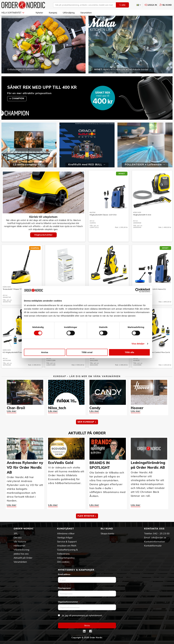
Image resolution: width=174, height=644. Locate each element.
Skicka (87, 625)
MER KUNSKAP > (87, 422)
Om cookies (63, 562)
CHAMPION (18, 98)
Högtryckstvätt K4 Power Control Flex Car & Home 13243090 (152, 353)
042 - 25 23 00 (161, 533)
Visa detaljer (138, 344)
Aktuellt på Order (23, 558)
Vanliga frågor (65, 537)
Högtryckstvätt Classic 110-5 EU (103, 215)
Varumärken (86, 13)
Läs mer (12, 411)
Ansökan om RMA (67, 546)
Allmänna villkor (66, 533)
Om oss (18, 537)
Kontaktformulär (153, 546)
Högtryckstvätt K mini (142, 215)
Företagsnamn (65, 588)
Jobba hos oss (21, 554)
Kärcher (137, 212)
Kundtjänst (66, 529)
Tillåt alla (129, 352)
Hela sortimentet (13, 13)
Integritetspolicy (66, 558)
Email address (65, 574)
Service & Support (67, 542)
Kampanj (53, 13)
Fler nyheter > (87, 516)
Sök (122, 5)
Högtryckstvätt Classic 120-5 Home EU (150, 289)
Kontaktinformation (154, 542)
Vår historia (20, 542)
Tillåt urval (87, 352)
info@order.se (159, 537)
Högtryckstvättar (43, 235)
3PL (16, 533)
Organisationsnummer (69, 602)
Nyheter (39, 13)
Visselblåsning (21, 550)
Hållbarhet (19, 546)
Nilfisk (93, 212)
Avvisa (45, 352)
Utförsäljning (69, 13)
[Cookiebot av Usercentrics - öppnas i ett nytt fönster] (137, 290)
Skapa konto (107, 533)
